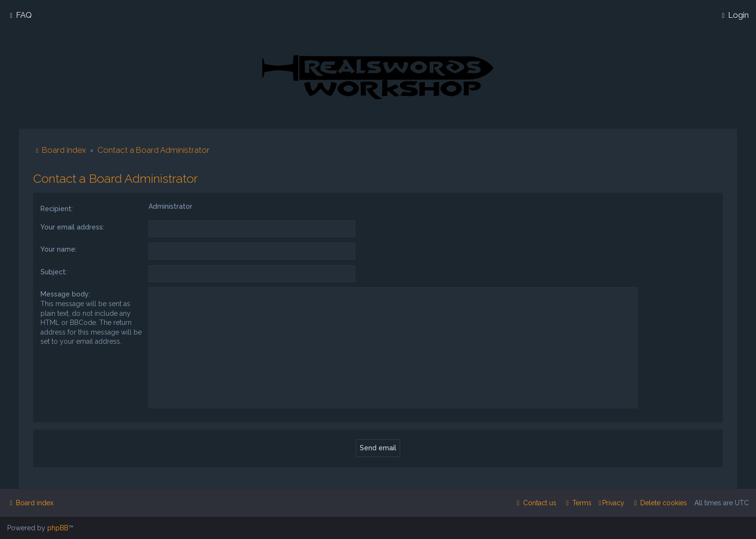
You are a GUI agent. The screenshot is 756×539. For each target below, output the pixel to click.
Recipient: (57, 208)
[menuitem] (20, 15)
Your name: (59, 248)
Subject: (54, 271)
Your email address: (72, 226)
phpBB (58, 528)
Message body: (65, 293)
